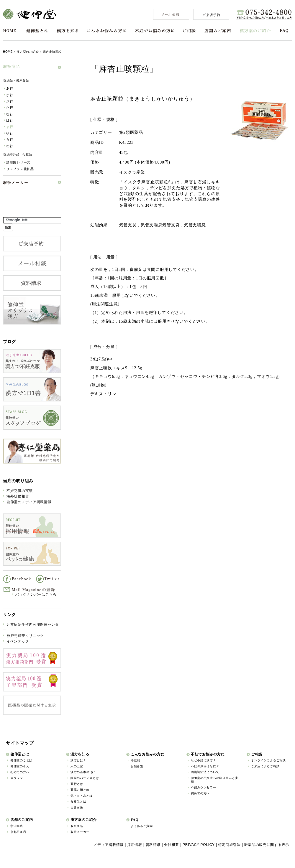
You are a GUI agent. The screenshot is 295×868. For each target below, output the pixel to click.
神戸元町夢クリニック (25, 636)
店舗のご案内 (218, 31)
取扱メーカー (80, 832)
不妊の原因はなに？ (205, 766)
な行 (10, 114)
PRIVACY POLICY (199, 845)
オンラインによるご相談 (268, 760)
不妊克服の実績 (20, 491)
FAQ (284, 31)
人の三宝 (77, 766)
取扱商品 (77, 826)
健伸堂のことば (21, 760)
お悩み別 (137, 766)
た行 (10, 108)
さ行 (10, 101)
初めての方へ (20, 772)
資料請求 (153, 845)
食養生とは (78, 802)
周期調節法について (205, 772)
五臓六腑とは (80, 790)
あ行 (10, 88)
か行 (10, 95)
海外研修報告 (18, 496)
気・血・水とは (82, 796)
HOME (10, 31)
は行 (10, 120)
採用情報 (135, 845)
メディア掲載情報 (109, 845)
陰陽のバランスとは (85, 778)
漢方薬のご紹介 (255, 31)
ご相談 (189, 31)
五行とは (77, 784)
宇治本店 (17, 826)
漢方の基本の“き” (83, 772)
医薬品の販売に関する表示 (267, 845)
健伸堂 (30, 14)
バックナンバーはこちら (36, 594)
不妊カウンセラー (204, 787)
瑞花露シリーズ (18, 162)
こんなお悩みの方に (107, 31)
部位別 (135, 760)
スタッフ (17, 778)
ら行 (10, 139)
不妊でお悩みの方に (155, 31)
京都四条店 (18, 832)
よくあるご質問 (142, 826)
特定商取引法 (230, 845)
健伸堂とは (37, 31)
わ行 (10, 146)
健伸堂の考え (20, 766)
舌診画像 (77, 807)
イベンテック (18, 641)
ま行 (10, 127)
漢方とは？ (78, 760)
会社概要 (172, 845)
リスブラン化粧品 (20, 169)
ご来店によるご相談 (265, 766)
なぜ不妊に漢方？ (204, 760)
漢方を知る (68, 31)
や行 (10, 133)
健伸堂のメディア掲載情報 (29, 502)
